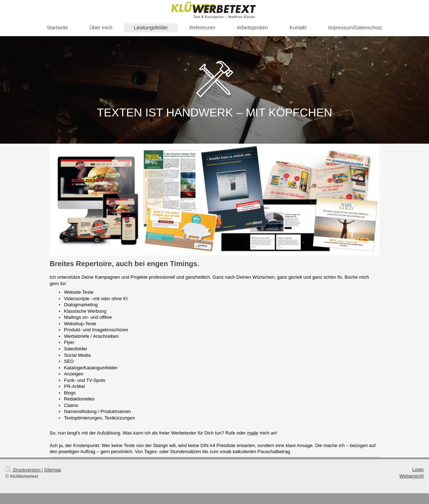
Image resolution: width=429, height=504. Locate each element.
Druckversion (23, 470)
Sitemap (53, 470)
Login (418, 469)
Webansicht (411, 476)
